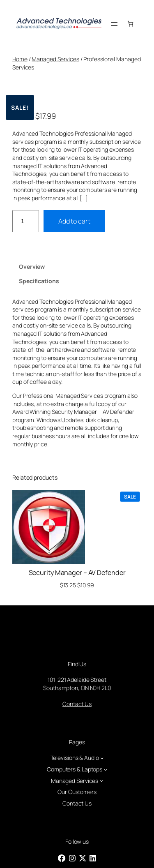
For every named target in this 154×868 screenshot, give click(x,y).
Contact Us (77, 704)
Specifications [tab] (39, 281)
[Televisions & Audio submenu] (102, 758)
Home (20, 59)
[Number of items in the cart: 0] (130, 24)
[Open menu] (114, 24)
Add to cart (74, 221)
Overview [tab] (32, 267)
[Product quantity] (26, 221)
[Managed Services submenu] (101, 780)
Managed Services (55, 59)
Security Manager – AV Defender (77, 573)
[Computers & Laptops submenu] (106, 769)
